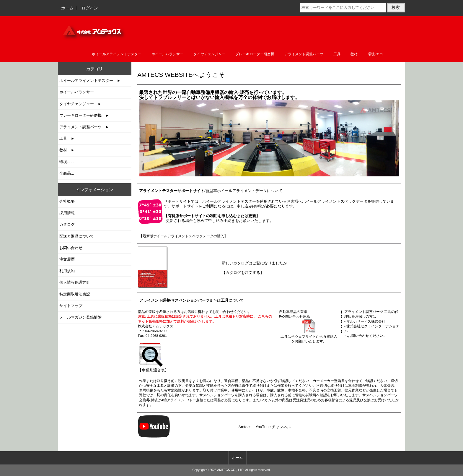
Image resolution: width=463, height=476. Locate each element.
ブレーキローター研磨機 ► (84, 115)
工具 (337, 54)
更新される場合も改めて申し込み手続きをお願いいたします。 (219, 218)
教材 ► (67, 150)
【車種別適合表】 (153, 368)
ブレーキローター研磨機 (255, 54)
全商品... (67, 173)
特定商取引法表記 (75, 294)
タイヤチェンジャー (209, 54)
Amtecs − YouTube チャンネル (265, 427)
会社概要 (67, 201)
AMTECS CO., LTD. (231, 470)
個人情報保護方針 (75, 282)
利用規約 (67, 271)
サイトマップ (71, 306)
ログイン (90, 8)
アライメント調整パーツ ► (84, 127)
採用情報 (67, 213)
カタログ (67, 224)
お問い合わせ (71, 248)
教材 (354, 54)
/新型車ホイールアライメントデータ (203, 191)
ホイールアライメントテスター (117, 54)
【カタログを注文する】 (243, 273)
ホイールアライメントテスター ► (90, 81)
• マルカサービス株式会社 (365, 321)
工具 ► (67, 138)
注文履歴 (67, 259)
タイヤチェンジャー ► (80, 104)
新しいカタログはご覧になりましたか (254, 263)
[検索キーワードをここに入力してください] (343, 8)
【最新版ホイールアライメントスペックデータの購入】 (183, 236)
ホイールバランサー (167, 54)
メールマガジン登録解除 (80, 317)
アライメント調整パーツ (304, 54)
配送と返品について (77, 236)
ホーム (67, 8)
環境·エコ (375, 54)
